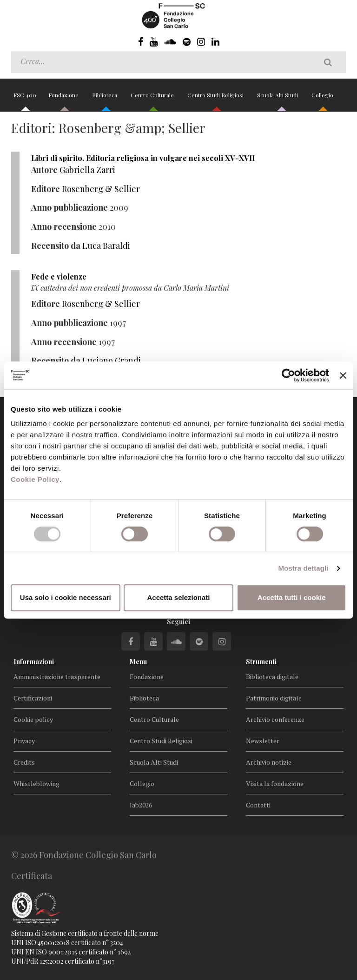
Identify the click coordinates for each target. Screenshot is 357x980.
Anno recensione (64, 227)
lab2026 (141, 805)
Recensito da (56, 246)
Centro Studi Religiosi (216, 99)
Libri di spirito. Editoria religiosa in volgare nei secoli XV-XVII (143, 158)
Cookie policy (33, 719)
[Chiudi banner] (343, 375)
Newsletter (263, 741)
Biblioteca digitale (272, 677)
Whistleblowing (36, 783)
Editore (46, 189)
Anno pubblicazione (69, 207)
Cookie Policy (35, 479)
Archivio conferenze (275, 719)
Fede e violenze (59, 277)
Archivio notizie (269, 762)
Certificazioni (33, 698)
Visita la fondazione (275, 783)
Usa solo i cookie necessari (66, 597)
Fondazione (64, 99)
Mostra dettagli (303, 568)
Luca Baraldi (106, 246)
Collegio (322, 99)
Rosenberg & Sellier (101, 189)
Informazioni (34, 662)
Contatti (258, 805)
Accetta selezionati (178, 597)
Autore (44, 170)
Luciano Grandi (112, 360)
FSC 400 (25, 99)
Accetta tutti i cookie (292, 597)
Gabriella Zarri (87, 170)
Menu (138, 662)
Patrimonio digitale (274, 698)
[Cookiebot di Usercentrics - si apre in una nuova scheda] (288, 375)
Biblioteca (105, 99)
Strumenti (261, 662)
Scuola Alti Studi (278, 99)
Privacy (24, 741)
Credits (24, 762)
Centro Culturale (153, 99)
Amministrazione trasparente (57, 677)
